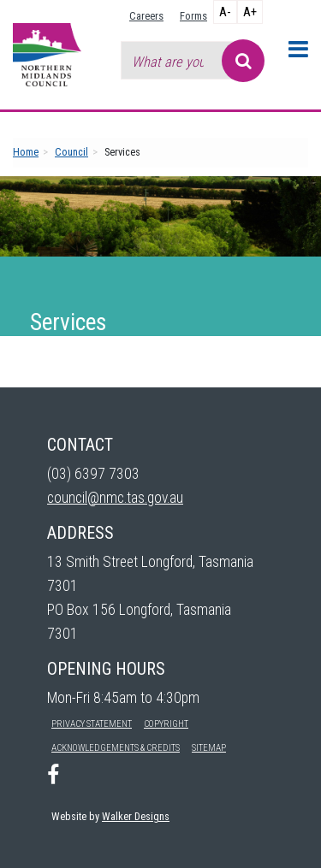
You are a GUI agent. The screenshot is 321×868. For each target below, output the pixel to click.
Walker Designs (136, 816)
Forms (193, 16)
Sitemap (209, 748)
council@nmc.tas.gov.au (115, 498)
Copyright (166, 724)
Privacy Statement (92, 724)
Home (26, 152)
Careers (146, 16)
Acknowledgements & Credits (116, 748)
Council (71, 152)
